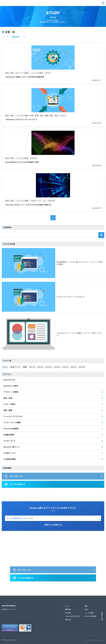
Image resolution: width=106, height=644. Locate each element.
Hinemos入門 (9, 380)
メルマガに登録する (15, 484)
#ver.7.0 (32, 367)
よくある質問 (89, 613)
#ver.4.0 (82, 367)
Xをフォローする (14, 476)
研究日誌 (68, 620)
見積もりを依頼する (53, 525)
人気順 (24, 37)
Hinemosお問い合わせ (73, 616)
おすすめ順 (6, 37)
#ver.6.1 (49, 367)
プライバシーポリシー (10, 640)
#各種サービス (15, 367)
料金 (86, 609)
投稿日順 (16, 37)
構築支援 (68, 609)
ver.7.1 (5, 367)
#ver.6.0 (57, 367)
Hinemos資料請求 (91, 616)
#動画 (25, 367)
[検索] (101, 235)
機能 (86, 606)
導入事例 (68, 613)
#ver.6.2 (41, 367)
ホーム (67, 606)
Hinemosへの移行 (11, 386)
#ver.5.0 (65, 367)
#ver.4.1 (74, 367)
